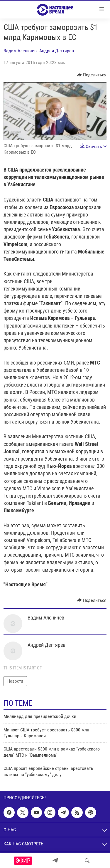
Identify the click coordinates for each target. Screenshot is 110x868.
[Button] (92, 75)
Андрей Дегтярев (57, 51)
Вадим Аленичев (20, 51)
